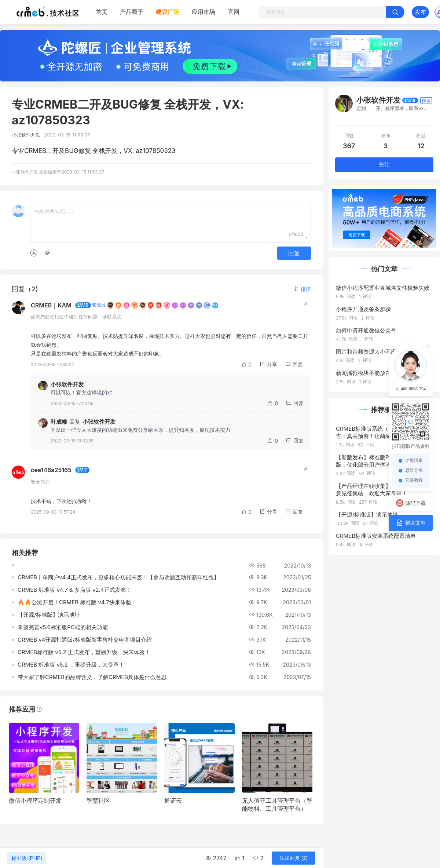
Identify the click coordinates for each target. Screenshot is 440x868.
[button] (302, 289)
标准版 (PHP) (27, 858)
